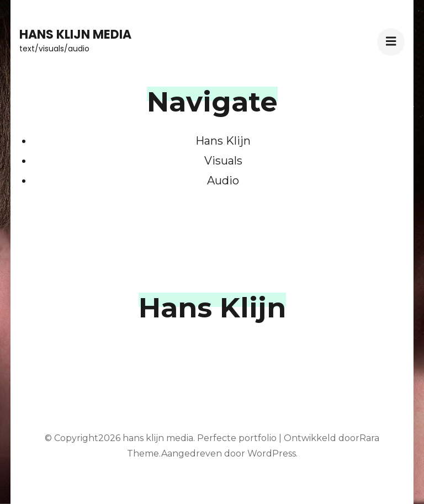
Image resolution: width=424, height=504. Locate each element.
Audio (223, 181)
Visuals (223, 161)
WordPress (272, 453)
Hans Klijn (223, 141)
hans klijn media (75, 35)
